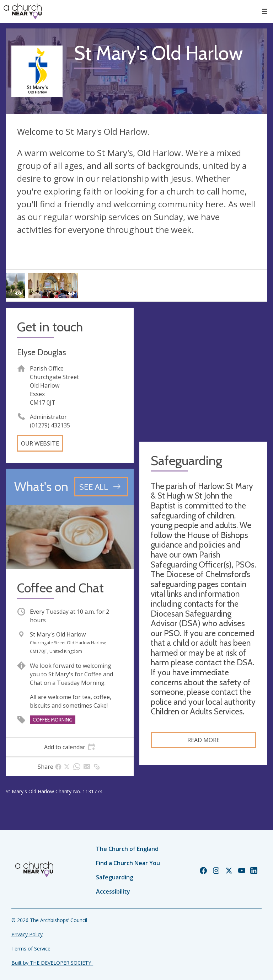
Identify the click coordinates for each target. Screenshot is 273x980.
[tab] (70, 747)
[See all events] (101, 487)
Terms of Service (31, 949)
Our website (40, 443)
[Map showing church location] (203, 372)
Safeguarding (115, 877)
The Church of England (127, 849)
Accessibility (113, 891)
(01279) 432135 (50, 425)
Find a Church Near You (128, 863)
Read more (204, 740)
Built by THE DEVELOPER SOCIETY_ (52, 963)
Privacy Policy (27, 934)
